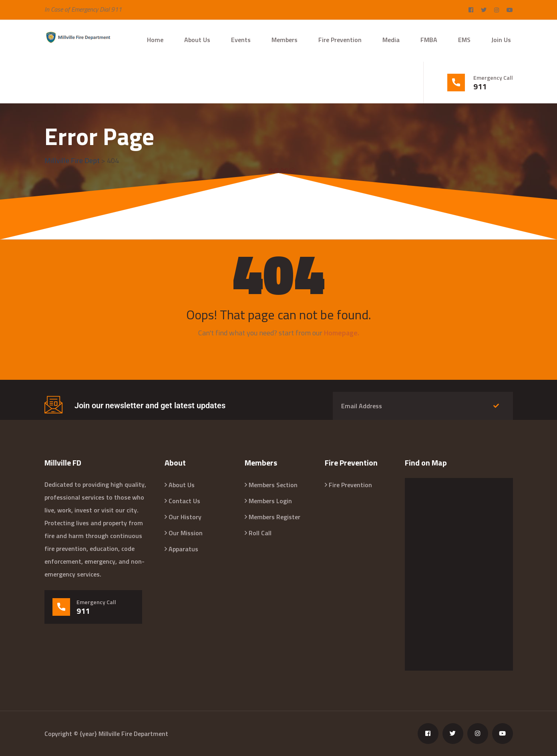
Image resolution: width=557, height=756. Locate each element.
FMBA (429, 40)
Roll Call (260, 533)
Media (391, 40)
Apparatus (183, 549)
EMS (464, 40)
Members (285, 40)
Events (241, 40)
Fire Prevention (340, 40)
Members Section (273, 485)
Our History (185, 517)
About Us (197, 40)
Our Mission (186, 533)
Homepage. (342, 333)
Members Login (270, 501)
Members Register (274, 517)
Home (155, 40)
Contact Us (184, 501)
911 (480, 87)
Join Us (501, 40)
